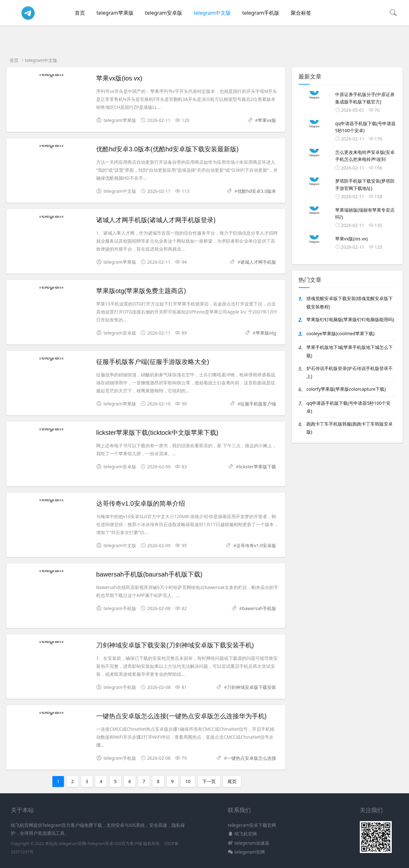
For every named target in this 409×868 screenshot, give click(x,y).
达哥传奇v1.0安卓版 (256, 545)
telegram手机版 (261, 13)
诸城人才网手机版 (258, 262)
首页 (80, 13)
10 (188, 781)
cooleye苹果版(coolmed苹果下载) (340, 333)
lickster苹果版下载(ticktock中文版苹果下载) (157, 433)
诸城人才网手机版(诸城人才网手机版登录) (156, 220)
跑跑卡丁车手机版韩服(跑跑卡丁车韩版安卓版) (350, 428)
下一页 (209, 781)
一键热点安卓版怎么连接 (251, 758)
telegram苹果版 (115, 13)
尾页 (232, 781)
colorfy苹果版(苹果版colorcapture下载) (346, 389)
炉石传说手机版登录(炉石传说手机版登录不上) (350, 372)
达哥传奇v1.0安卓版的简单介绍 (141, 503)
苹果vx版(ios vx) (119, 78)
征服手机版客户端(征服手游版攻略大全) (153, 362)
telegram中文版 (212, 13)
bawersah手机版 (259, 608)
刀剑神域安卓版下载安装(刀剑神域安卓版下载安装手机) (175, 645)
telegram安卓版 (164, 13)
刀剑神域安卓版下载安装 (251, 687)
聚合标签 (301, 13)
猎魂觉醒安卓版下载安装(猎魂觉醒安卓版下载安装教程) (350, 302)
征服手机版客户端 (258, 404)
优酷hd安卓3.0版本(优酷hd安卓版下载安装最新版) (167, 149)
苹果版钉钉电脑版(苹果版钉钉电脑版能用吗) (350, 319)
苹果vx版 (267, 120)
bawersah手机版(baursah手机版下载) (149, 574)
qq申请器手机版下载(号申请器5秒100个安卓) (348, 407)
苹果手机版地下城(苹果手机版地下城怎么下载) (350, 351)
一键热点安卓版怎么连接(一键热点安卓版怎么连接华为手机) (181, 716)
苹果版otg (266, 333)
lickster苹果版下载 (257, 467)
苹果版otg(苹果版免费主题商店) (141, 291)
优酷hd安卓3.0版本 (257, 191)
